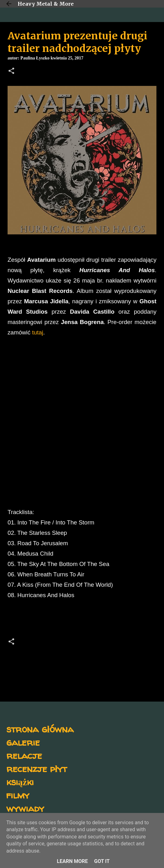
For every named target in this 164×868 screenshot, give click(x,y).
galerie (23, 742)
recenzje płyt (37, 768)
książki (20, 782)
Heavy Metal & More (46, 4)
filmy (18, 795)
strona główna (40, 729)
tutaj (38, 332)
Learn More (72, 861)
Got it (102, 861)
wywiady (25, 808)
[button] (11, 71)
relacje (24, 755)
